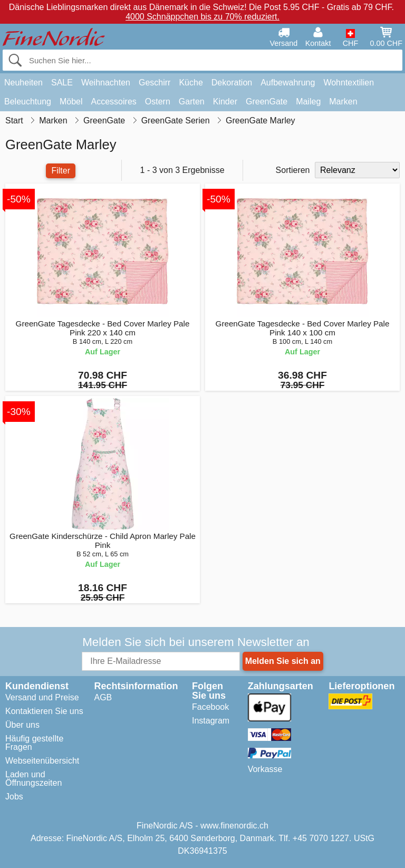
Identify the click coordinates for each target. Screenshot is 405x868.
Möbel (71, 102)
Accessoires (114, 102)
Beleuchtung (28, 102)
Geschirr (155, 83)
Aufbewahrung (288, 83)
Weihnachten (106, 83)
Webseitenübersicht (42, 761)
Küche (191, 83)
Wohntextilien (349, 83)
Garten (192, 102)
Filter (61, 171)
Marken (343, 102)
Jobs (14, 797)
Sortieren (293, 170)
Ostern (158, 102)
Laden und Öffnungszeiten (33, 779)
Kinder (225, 102)
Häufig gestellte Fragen (34, 743)
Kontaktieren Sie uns (44, 711)
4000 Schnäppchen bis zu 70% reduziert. (202, 17)
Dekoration (232, 83)
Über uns (22, 725)
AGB (103, 697)
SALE (62, 83)
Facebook (210, 707)
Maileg (308, 102)
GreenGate (267, 102)
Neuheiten (23, 83)
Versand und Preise (42, 697)
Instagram (211, 721)
